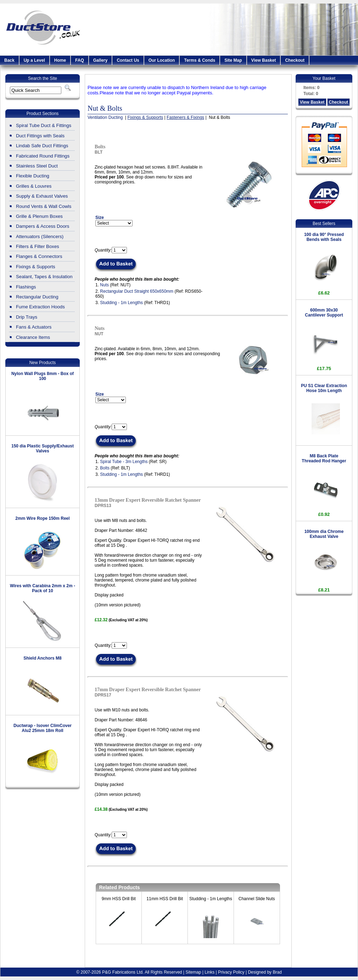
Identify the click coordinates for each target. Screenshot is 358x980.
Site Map (233, 60)
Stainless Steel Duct (37, 166)
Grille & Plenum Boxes (39, 216)
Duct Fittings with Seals (40, 136)
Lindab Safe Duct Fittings (42, 146)
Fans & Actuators (34, 327)
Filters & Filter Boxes (38, 246)
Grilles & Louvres (34, 186)
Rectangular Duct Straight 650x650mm (137, 291)
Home (60, 60)
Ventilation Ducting (106, 117)
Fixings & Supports (36, 267)
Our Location (162, 60)
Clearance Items (33, 337)
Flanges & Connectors (39, 256)
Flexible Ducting (33, 176)
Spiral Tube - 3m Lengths (124, 462)
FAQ (80, 60)
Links (209, 972)
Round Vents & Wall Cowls (44, 206)
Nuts (104, 285)
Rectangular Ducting (37, 297)
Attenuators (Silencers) (40, 236)
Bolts (105, 468)
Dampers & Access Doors (43, 226)
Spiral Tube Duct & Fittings (44, 125)
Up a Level (34, 60)
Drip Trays (27, 317)
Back (9, 60)
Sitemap (193, 972)
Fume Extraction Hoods (40, 307)
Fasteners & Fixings (185, 117)
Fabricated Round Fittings (43, 156)
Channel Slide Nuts (257, 899)
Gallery (100, 60)
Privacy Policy (231, 972)
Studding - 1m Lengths (121, 303)
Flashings (26, 287)
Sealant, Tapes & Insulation (44, 277)
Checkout (295, 60)
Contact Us (128, 60)
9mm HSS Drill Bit (119, 899)
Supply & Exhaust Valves (42, 196)
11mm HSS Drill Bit (165, 899)
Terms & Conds (200, 60)
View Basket (264, 60)
